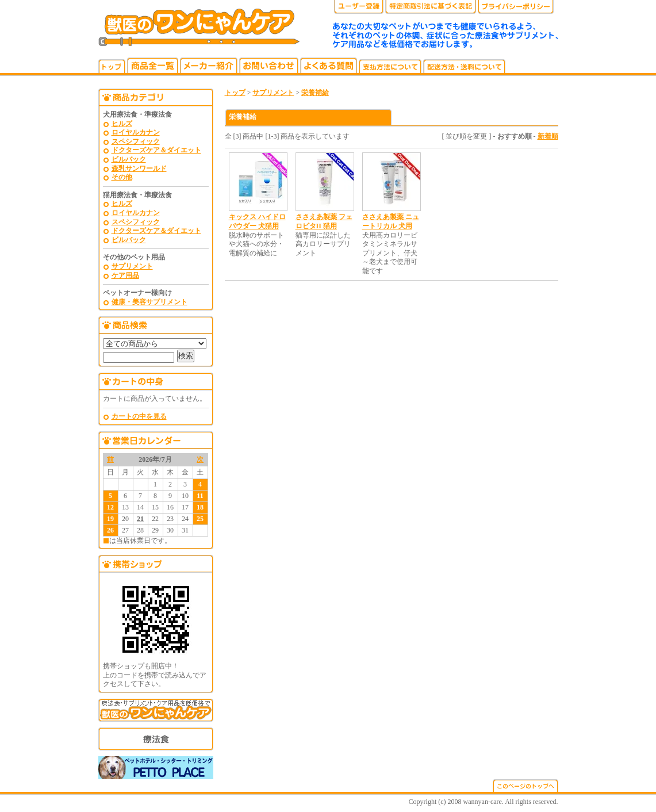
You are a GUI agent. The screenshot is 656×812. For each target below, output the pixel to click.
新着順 (548, 136)
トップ (235, 93)
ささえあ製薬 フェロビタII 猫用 (324, 221)
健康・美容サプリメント (149, 302)
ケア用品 (125, 275)
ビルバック (129, 159)
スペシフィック (136, 141)
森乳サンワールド (139, 168)
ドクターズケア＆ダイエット (156, 150)
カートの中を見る (139, 416)
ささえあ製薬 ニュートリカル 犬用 (391, 221)
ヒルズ (122, 124)
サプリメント (132, 266)
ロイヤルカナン (136, 132)
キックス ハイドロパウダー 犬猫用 (257, 221)
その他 (122, 177)
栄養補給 (315, 93)
